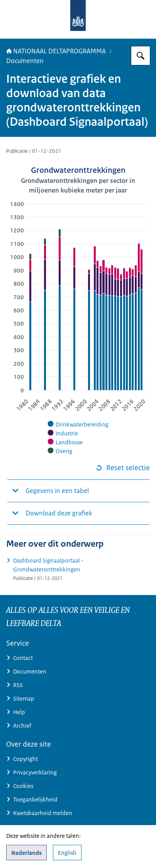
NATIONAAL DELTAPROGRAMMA (56, 51)
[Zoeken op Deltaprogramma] (141, 56)
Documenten (25, 61)
